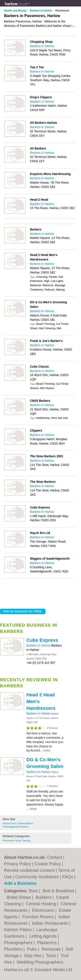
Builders (44, 897)
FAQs (68, 877)
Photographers (19, 943)
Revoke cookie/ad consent (29, 870)
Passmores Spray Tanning (16, 840)
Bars (34, 891)
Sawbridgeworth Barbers (16, 827)
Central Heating (42, 904)
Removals (52, 949)
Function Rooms (39, 917)
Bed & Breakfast (59, 891)
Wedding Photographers (40, 962)
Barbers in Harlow (39, 645)
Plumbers (14, 949)
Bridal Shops (19, 897)
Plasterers (48, 943)
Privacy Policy (17, 864)
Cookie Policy (48, 864)
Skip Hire (33, 956)
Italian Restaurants (51, 923)
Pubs (33, 949)
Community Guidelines (37, 877)
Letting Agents (43, 936)
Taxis (52, 956)
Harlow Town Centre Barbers (18, 823)
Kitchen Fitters (18, 930)
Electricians (44, 910)
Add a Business (20, 883)
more (47, 750)
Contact (55, 857)
